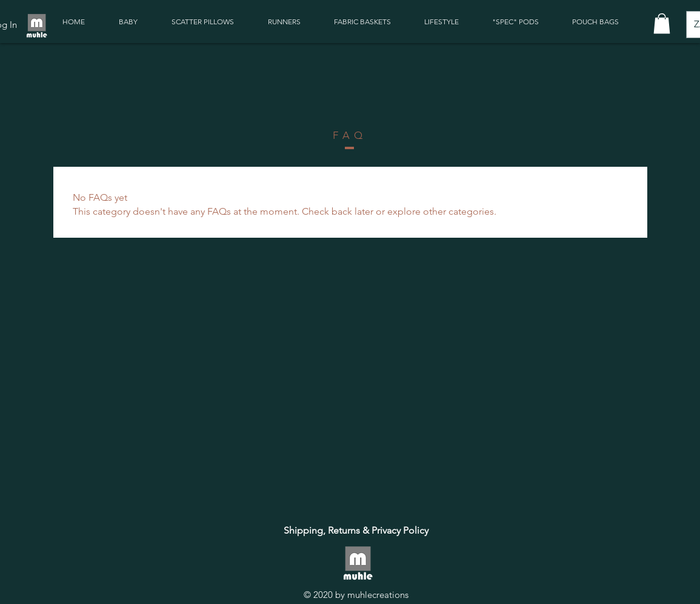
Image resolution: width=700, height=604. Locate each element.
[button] (662, 23)
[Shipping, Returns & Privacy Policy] (356, 531)
